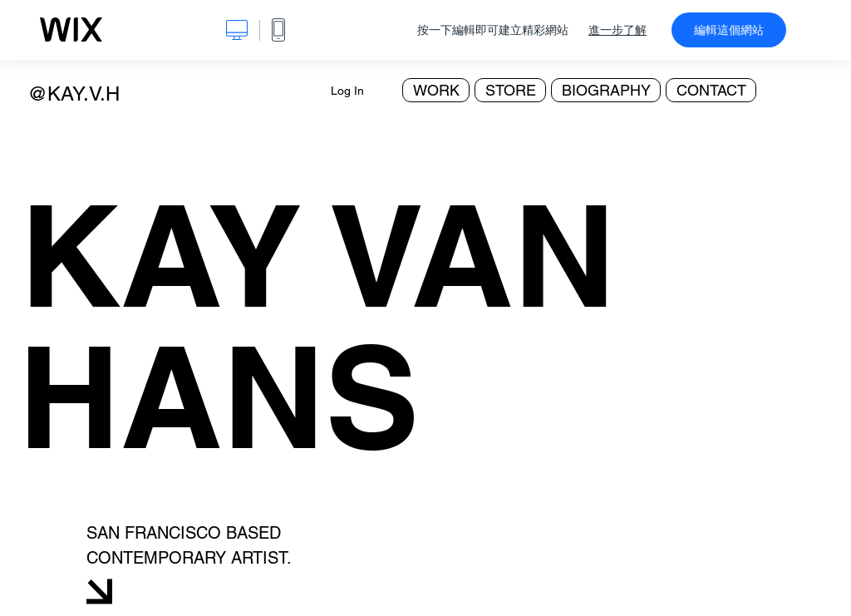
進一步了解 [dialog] (617, 30)
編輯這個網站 (729, 30)
